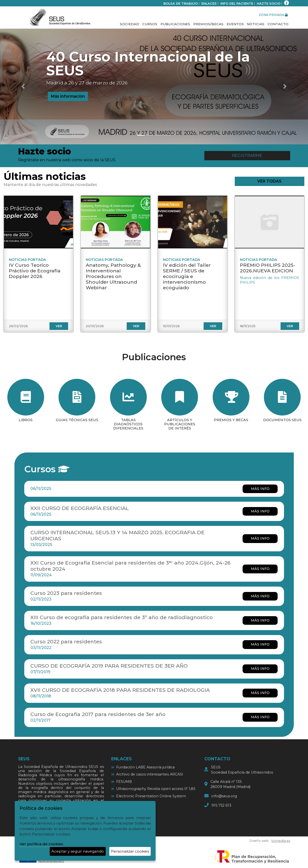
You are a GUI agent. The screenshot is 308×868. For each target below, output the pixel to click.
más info (260, 489)
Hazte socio (269, 4)
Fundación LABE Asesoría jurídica (145, 767)
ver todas (269, 181)
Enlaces (209, 4)
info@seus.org (224, 796)
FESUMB (124, 782)
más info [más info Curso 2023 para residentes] (260, 596)
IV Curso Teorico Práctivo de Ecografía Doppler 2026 (35, 271)
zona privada (273, 15)
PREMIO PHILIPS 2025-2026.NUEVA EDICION (268, 268)
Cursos (150, 24)
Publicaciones (175, 24)
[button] (23, 87)
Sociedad (129, 24)
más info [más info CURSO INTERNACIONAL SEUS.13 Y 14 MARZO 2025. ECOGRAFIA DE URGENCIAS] (260, 538)
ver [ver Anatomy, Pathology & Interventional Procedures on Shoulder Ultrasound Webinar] (136, 326)
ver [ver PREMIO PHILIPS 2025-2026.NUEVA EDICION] (290, 326)
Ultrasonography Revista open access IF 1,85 (156, 789)
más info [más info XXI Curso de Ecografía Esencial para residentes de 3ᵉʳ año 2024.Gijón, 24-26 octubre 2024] (260, 569)
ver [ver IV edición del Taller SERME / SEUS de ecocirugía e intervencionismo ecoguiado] (213, 326)
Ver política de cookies (41, 844)
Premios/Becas (208, 24)
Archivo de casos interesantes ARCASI (150, 774)
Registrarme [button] (247, 156)
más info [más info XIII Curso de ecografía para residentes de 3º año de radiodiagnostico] (260, 620)
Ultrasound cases (131, 803)
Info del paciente (237, 4)
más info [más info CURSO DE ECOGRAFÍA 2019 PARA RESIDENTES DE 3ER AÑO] (260, 669)
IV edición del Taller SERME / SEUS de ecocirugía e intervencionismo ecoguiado (187, 276)
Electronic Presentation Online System (151, 796)
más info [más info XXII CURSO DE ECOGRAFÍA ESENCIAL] (260, 511)
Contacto (278, 24)
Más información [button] (68, 96)
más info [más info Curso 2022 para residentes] (260, 644)
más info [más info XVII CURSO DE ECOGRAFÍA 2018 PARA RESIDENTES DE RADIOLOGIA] (260, 693)
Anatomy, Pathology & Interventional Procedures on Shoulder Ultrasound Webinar (113, 276)
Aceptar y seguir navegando (78, 851)
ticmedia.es (281, 841)
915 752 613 (221, 805)
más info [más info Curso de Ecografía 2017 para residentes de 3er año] (260, 717)
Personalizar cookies (130, 851)
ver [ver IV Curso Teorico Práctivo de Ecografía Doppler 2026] (59, 326)
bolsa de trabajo (181, 4)
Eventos (235, 24)
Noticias (256, 24)
